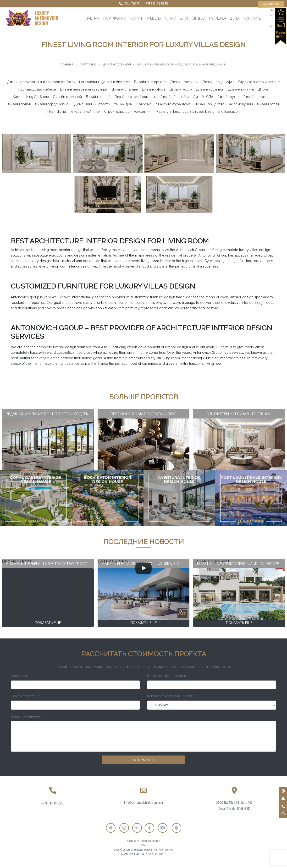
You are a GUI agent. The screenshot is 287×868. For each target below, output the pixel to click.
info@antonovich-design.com (143, 803)
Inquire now (271, 4)
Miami (124, 854)
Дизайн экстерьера (150, 82)
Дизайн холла (181, 89)
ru (271, 26)
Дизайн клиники (241, 89)
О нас (170, 18)
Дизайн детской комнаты (135, 97)
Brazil (163, 854)
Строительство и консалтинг (128, 111)
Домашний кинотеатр (92, 104)
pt (271, 21)
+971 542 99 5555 (53, 803)
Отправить (144, 760)
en (271, 10)
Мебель (154, 18)
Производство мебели (37, 89)
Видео (199, 18)
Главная (92, 18)
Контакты (253, 18)
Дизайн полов (19, 104)
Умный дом (123, 104)
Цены (235, 18)
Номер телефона (26, 696)
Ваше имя (20, 676)
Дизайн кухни (228, 97)
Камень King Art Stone (31, 97)
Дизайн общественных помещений (224, 104)
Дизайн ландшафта (218, 82)
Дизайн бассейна (175, 97)
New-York (152, 854)
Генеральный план (85, 111)
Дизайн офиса (154, 89)
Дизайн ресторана (259, 97)
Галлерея (218, 18)
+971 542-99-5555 (156, 4)
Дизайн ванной (98, 97)
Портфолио (115, 18)
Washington (137, 854)
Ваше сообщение (27, 716)
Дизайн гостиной (184, 82)
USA (143, 845)
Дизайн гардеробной (52, 104)
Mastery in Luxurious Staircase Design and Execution (198, 111)
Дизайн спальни (125, 89)
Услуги (137, 18)
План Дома (57, 111)
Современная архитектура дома (163, 104)
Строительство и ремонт (259, 82)
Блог (184, 18)
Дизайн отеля (268, 104)
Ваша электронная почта (169, 676)
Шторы (264, 89)
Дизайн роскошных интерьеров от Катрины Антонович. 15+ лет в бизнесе (69, 82)
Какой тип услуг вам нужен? (171, 696)
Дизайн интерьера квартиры (84, 89)
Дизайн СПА (203, 97)
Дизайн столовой (67, 97)
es (271, 15)
